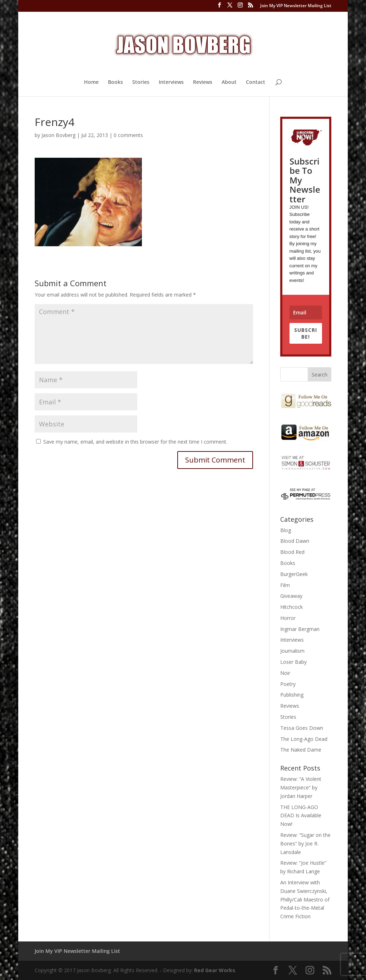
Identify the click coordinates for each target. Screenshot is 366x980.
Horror (288, 618)
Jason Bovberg (58, 135)
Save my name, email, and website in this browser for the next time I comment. (135, 442)
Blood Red (292, 552)
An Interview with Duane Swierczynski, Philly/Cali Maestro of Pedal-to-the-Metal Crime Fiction (305, 899)
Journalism (292, 651)
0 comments (128, 135)
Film (285, 585)
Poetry (288, 684)
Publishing (292, 695)
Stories (141, 82)
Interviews (171, 82)
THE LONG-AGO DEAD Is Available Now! (301, 816)
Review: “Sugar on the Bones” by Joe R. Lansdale (305, 843)
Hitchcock (291, 607)
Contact (256, 82)
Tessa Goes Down (302, 728)
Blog (286, 530)
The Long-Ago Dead (304, 739)
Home (91, 82)
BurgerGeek (294, 574)
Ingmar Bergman (300, 629)
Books (115, 82)
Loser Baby (293, 662)
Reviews (203, 82)
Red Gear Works (215, 970)
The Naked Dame (301, 750)
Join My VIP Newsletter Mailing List (296, 6)
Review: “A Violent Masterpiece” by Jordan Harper (301, 787)
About (229, 82)
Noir (285, 673)
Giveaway (291, 596)
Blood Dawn (295, 541)
